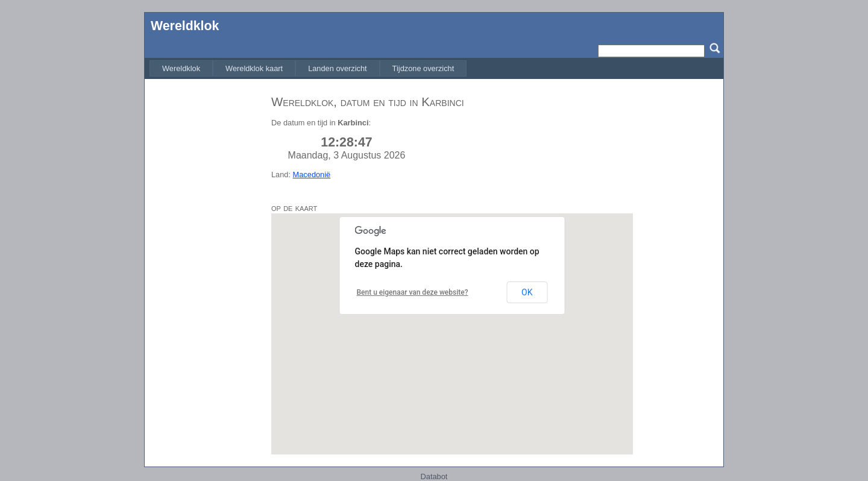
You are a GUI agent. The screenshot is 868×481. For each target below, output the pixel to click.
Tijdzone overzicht (423, 68)
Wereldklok (185, 26)
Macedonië (312, 174)
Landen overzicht (337, 68)
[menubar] (308, 68)
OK (527, 292)
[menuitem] (181, 68)
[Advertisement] (205, 267)
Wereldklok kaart (254, 68)
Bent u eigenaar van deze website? (413, 292)
